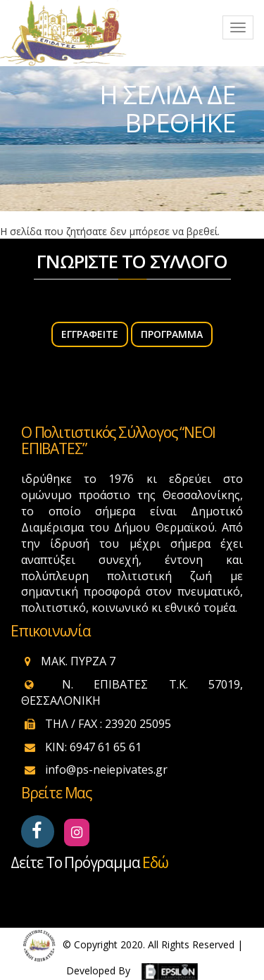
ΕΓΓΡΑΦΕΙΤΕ (90, 334)
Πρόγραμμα (172, 334)
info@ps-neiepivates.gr (106, 769)
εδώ (155, 862)
